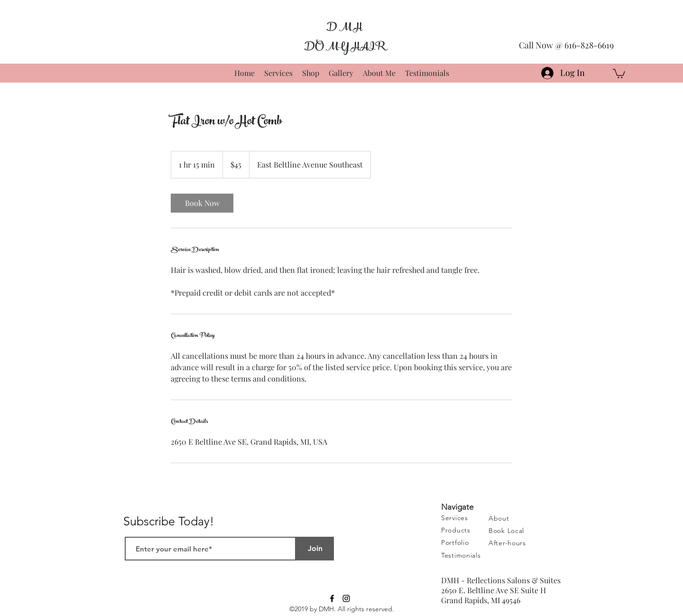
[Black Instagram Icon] (346, 598)
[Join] (315, 549)
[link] (202, 203)
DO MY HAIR (344, 47)
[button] (619, 73)
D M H (344, 27)
